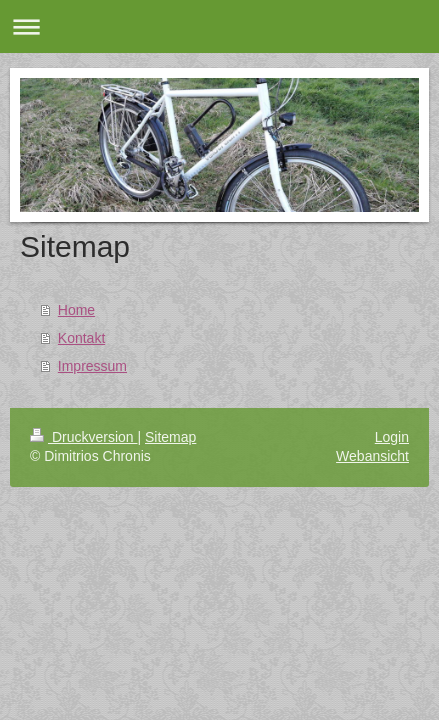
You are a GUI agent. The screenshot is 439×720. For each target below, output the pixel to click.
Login (392, 437)
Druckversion (83, 437)
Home (76, 310)
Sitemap (170, 437)
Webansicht (372, 456)
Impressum (92, 366)
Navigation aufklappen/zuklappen (219, 26)
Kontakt (81, 338)
